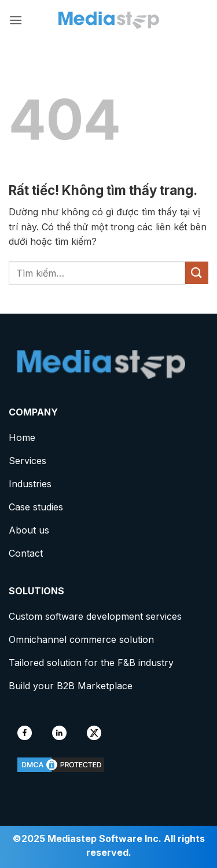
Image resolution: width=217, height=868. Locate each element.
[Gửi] (197, 273)
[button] (16, 20)
